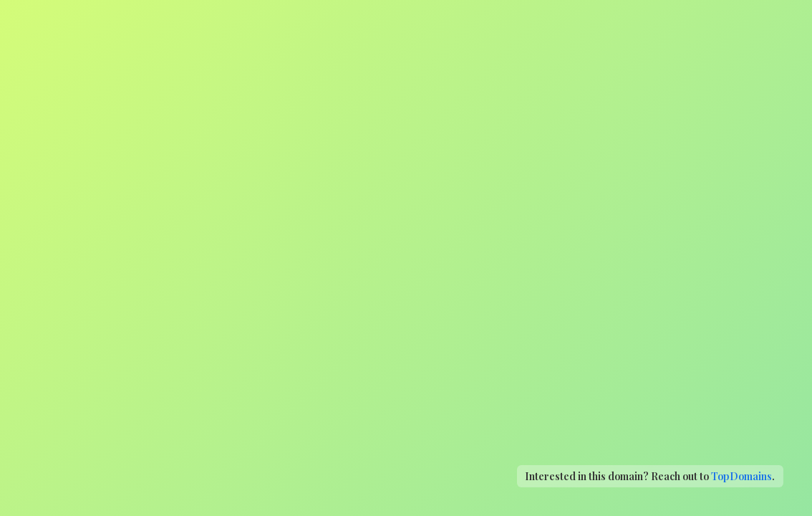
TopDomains (741, 476)
